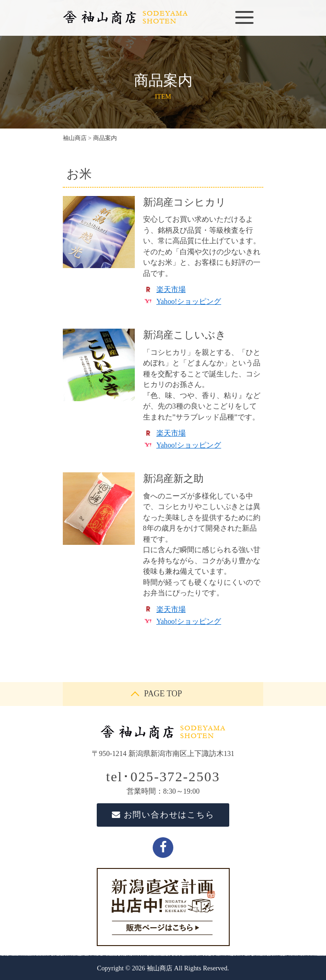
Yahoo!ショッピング (189, 301)
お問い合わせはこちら (163, 815)
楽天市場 (171, 289)
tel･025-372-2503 (163, 776)
